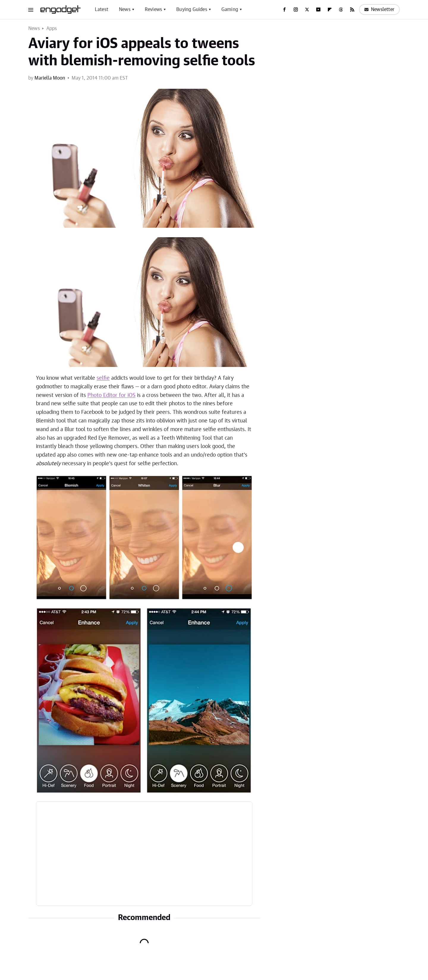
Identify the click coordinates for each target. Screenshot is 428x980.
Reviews (153, 10)
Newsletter (379, 10)
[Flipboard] (330, 10)
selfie (103, 378)
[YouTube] (318, 10)
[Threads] (341, 10)
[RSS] (352, 10)
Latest (102, 10)
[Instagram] (296, 10)
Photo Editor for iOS (111, 395)
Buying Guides (192, 10)
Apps (52, 29)
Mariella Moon (50, 78)
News (125, 10)
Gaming (230, 10)
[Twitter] (307, 10)
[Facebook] (284, 10)
